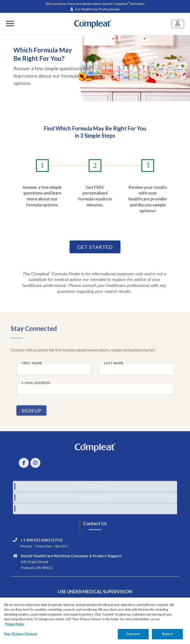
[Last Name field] (136, 369)
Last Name (114, 363)
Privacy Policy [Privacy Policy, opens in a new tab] (15, 628)
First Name (32, 363)
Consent (133, 638)
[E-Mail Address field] (95, 389)
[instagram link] (36, 463)
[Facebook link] (25, 463)
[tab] (95, 486)
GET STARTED (95, 247)
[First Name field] (54, 369)
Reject (167, 638)
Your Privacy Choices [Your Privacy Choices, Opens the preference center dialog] (21, 638)
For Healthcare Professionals (95, 9)
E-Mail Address (36, 383)
